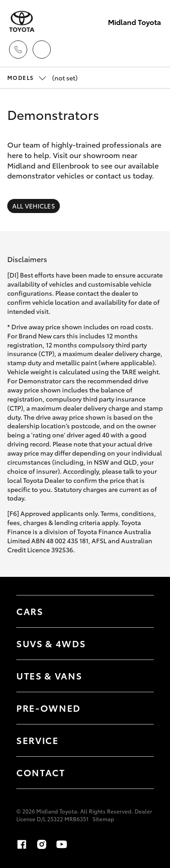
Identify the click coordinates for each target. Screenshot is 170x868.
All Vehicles (34, 206)
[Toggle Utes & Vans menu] (138, 676)
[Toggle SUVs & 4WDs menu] (138, 644)
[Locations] (42, 50)
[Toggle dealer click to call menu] (18, 50)
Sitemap (103, 819)
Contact (41, 772)
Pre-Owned (49, 708)
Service (38, 740)
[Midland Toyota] (22, 22)
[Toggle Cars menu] (138, 611)
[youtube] (62, 844)
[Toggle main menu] (152, 50)
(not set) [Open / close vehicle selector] (42, 78)
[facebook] (22, 844)
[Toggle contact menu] (138, 708)
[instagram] (42, 844)
